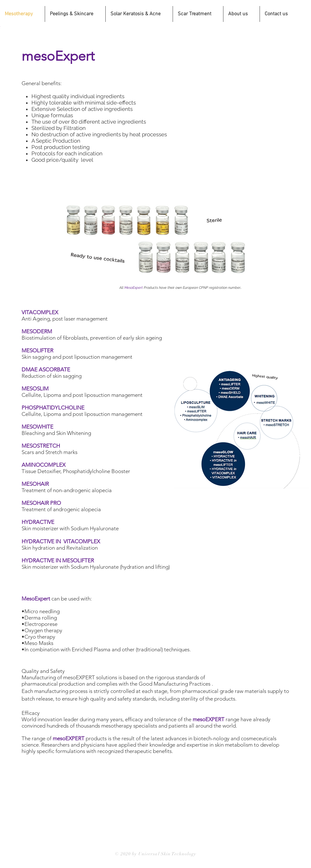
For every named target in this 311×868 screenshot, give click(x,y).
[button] (139, 14)
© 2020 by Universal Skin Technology (155, 854)
